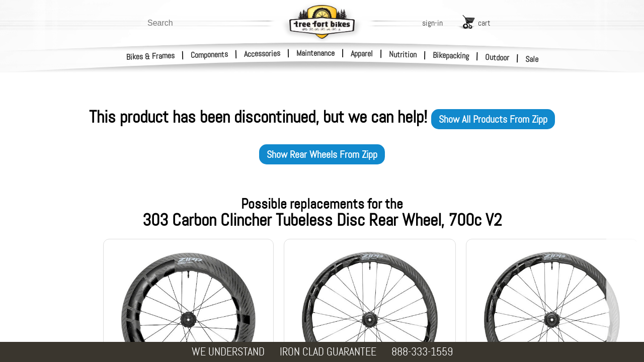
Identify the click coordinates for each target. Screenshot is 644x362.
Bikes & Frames (151, 56)
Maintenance (315, 53)
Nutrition (403, 54)
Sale (532, 59)
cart (484, 23)
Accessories (262, 54)
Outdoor (497, 57)
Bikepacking (451, 56)
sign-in (432, 23)
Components (210, 55)
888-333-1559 (422, 352)
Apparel (362, 54)
